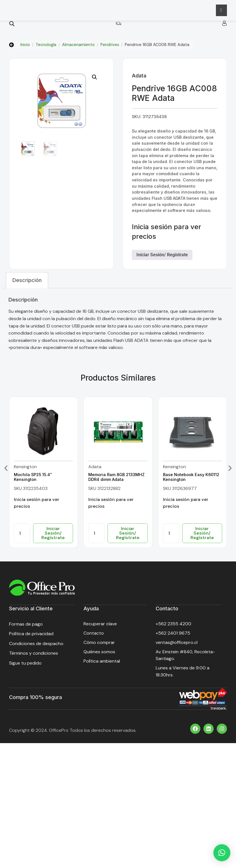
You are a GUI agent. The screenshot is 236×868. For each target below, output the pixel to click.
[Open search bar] (12, 26)
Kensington (25, 469)
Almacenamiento (78, 47)
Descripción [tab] (27, 282)
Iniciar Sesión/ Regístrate (162, 257)
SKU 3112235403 (31, 491)
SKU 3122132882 (104, 491)
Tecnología (46, 47)
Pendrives (110, 47)
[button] (95, 79)
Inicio (25, 47)
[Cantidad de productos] (22, 535)
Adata (139, 78)
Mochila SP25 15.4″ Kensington (33, 479)
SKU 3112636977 (180, 491)
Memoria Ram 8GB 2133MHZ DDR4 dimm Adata (116, 479)
